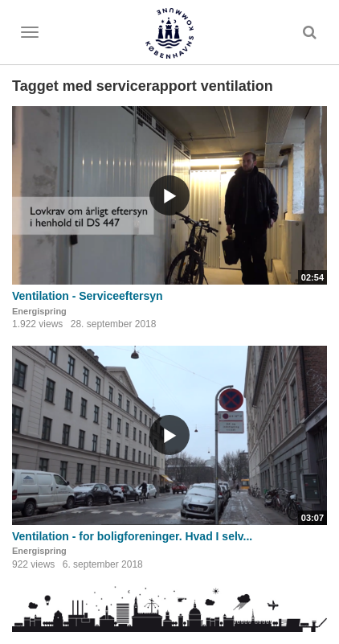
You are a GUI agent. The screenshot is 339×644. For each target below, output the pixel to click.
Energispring (39, 311)
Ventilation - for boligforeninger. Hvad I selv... (132, 536)
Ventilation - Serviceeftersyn (88, 296)
